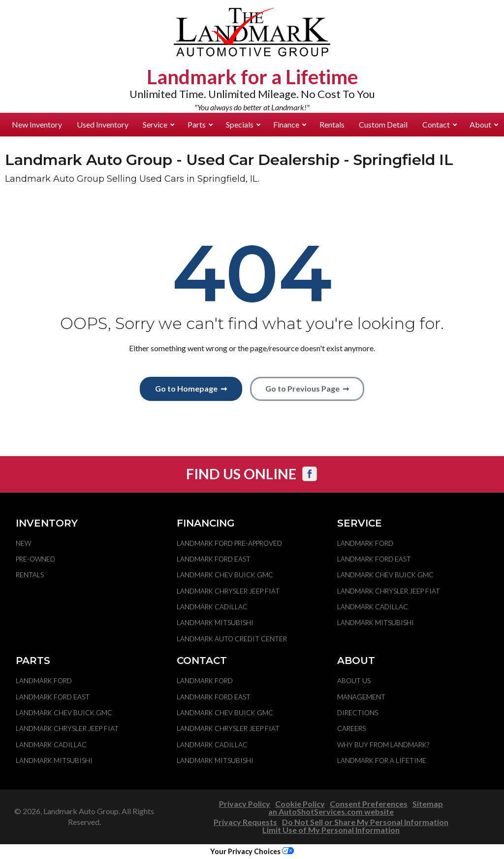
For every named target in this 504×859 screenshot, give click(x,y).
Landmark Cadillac (212, 607)
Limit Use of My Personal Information (331, 830)
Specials (243, 124)
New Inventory (37, 124)
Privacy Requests (245, 822)
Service (158, 124)
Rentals (332, 124)
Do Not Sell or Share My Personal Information (365, 822)
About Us (354, 681)
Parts (200, 124)
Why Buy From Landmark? (383, 745)
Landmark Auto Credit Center (232, 639)
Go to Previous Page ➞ (307, 388)
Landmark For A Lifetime (382, 760)
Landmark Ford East (214, 559)
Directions (358, 713)
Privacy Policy (245, 804)
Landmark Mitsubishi (215, 623)
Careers (351, 728)
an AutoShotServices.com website (331, 811)
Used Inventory (103, 124)
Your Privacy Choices (252, 851)
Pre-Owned (35, 559)
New (23, 543)
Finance (290, 124)
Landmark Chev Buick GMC (225, 575)
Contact (440, 124)
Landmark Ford (365, 543)
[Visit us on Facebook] (310, 474)
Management (361, 697)
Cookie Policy (300, 804)
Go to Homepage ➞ (191, 388)
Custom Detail (383, 124)
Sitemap (428, 804)
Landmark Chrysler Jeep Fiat (228, 591)
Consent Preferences (369, 804)
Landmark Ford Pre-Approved (229, 543)
